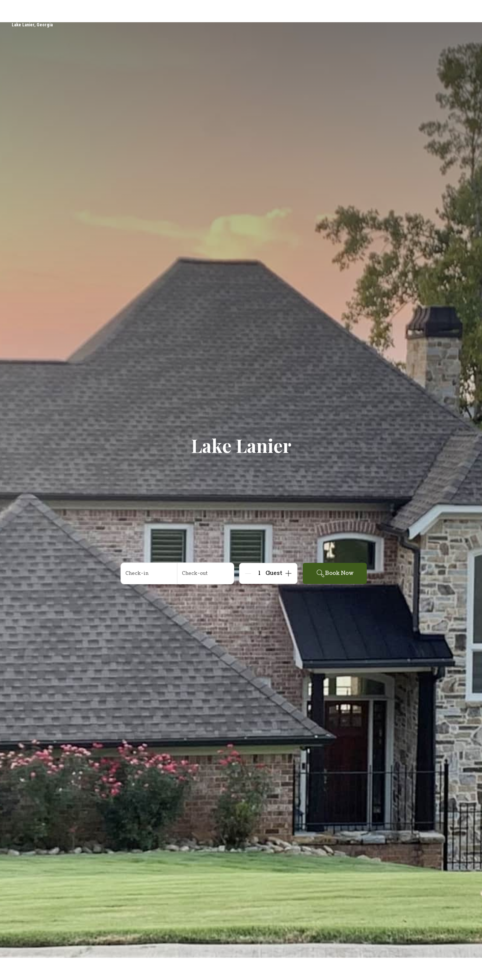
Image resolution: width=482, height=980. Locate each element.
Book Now (335, 573)
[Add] (288, 573)
